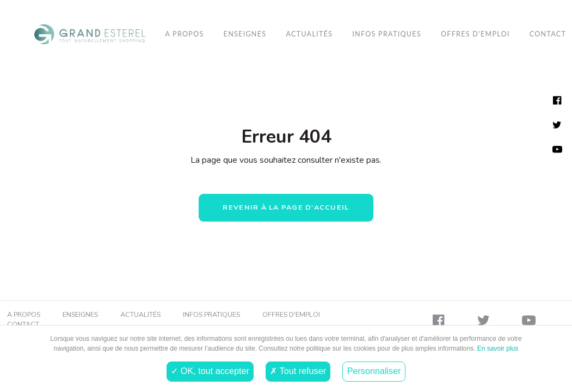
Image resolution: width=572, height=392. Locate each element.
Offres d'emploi (475, 34)
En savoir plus (497, 348)
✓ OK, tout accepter (210, 371)
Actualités (309, 34)
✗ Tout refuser (298, 371)
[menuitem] (90, 34)
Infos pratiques (387, 34)
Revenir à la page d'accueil (286, 207)
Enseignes (245, 34)
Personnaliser (374, 371)
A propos (184, 34)
